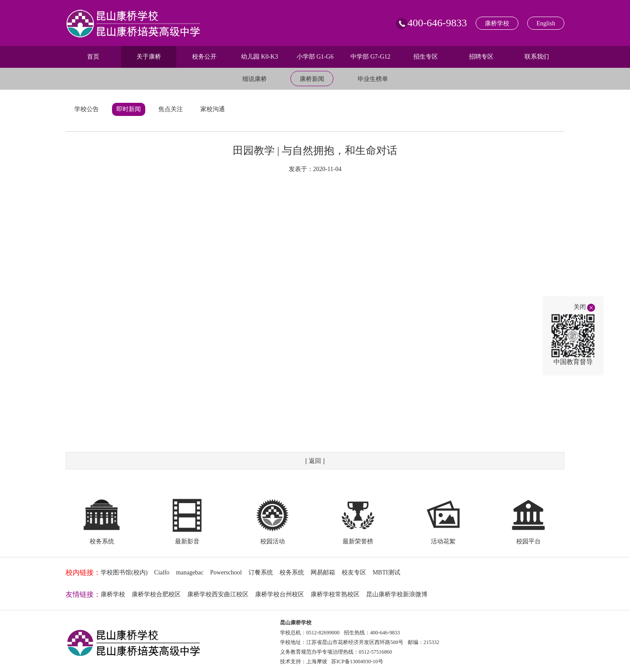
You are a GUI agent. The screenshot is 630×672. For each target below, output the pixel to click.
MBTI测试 (387, 572)
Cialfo (162, 572)
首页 (93, 57)
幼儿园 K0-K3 (259, 57)
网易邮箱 (323, 572)
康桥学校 (497, 23)
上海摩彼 (317, 661)
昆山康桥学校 (296, 623)
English (546, 23)
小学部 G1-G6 (315, 57)
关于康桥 (149, 57)
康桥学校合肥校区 (156, 594)
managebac (190, 572)
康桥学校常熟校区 (335, 594)
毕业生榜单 (373, 79)
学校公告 (87, 109)
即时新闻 (129, 109)
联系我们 (537, 57)
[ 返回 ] (315, 461)
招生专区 (426, 57)
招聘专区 (481, 57)
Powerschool (226, 572)
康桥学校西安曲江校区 (218, 594)
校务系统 (292, 572)
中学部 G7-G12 (370, 57)
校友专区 (354, 572)
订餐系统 (261, 572)
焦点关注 (171, 109)
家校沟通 (213, 109)
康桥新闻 (312, 79)
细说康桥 (255, 79)
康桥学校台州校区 (280, 594)
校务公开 (204, 57)
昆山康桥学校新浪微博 (397, 594)
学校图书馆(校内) (124, 572)
